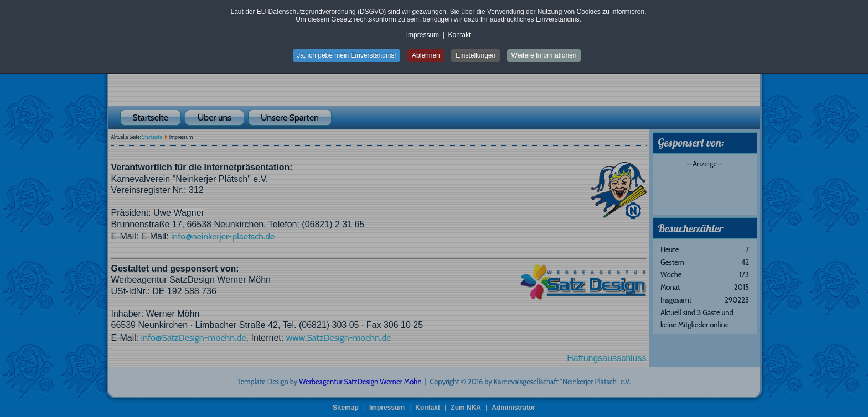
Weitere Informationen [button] (545, 55)
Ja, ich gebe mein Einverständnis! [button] (346, 55)
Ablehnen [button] (426, 55)
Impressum (423, 35)
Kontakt (460, 35)
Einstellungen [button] (476, 55)
